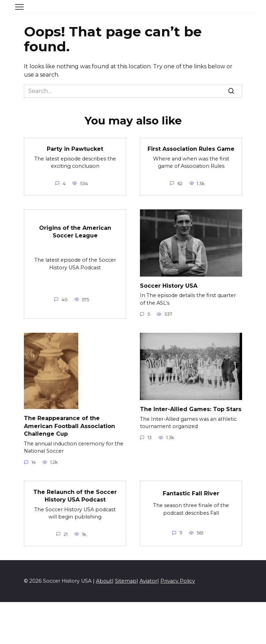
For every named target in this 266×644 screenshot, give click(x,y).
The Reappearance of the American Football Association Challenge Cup (69, 426)
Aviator (148, 581)
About (104, 581)
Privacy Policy (178, 581)
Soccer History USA (169, 286)
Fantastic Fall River (191, 493)
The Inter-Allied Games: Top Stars (191, 409)
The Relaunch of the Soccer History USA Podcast (75, 495)
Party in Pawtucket (75, 149)
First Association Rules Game (191, 149)
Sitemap (126, 581)
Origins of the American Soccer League (75, 231)
